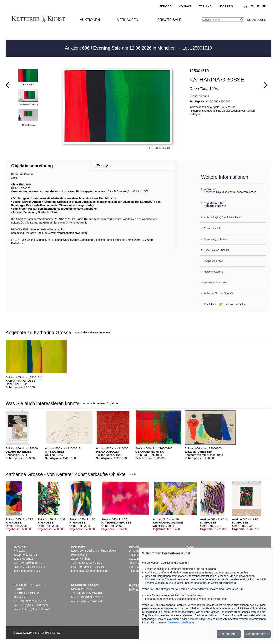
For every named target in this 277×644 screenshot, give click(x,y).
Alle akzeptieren (257, 634)
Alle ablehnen (229, 634)
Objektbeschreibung (32, 166)
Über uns (226, 6)
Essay (102, 166)
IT (258, 6)
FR (264, 6)
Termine (205, 6)
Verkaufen (128, 20)
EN (252, 6)
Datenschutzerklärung (181, 622)
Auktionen (90, 20)
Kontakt (185, 6)
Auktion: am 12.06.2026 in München (121, 48)
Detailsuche (257, 20)
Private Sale (169, 20)
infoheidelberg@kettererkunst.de (33, 609)
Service (165, 6)
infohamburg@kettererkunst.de (90, 571)
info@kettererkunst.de (27, 571)
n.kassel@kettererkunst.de (87, 601)
